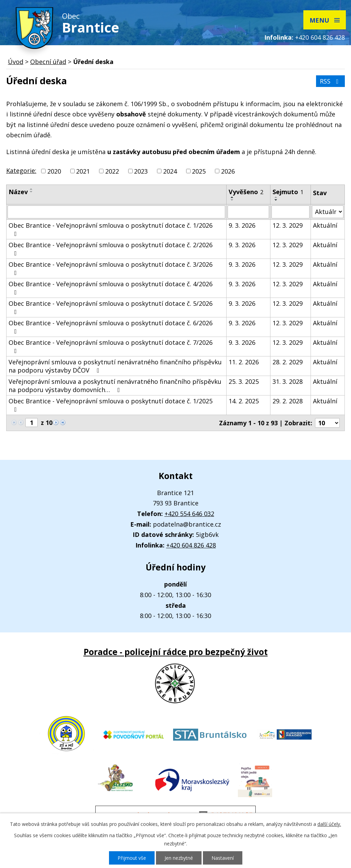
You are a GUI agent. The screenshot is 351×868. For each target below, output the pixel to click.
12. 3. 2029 (288, 225)
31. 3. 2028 (288, 381)
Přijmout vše (132, 858)
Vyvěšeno (246, 192)
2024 (170, 171)
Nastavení (223, 858)
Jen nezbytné (179, 858)
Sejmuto (288, 192)
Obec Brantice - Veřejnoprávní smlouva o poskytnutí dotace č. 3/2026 (111, 268)
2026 (228, 171)
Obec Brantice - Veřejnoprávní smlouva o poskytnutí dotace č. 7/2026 (111, 346)
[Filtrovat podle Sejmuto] (291, 212)
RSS (331, 81)
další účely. (329, 824)
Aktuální (325, 225)
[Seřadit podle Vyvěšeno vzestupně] (232, 197)
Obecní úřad (48, 62)
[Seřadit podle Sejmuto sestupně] (276, 200)
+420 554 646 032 (189, 514)
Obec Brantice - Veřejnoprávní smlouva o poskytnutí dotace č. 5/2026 (111, 307)
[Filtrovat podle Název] (116, 212)
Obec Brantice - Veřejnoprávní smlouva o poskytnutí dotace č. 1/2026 (111, 229)
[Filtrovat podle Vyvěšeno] (249, 212)
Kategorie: (21, 171)
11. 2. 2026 (244, 362)
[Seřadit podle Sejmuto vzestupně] (276, 197)
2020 (54, 171)
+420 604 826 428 (320, 37)
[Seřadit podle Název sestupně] (32, 192)
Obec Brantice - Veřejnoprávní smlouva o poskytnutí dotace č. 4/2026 (111, 288)
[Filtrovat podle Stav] (328, 212)
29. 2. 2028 (288, 401)
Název (18, 192)
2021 (83, 171)
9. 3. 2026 (242, 225)
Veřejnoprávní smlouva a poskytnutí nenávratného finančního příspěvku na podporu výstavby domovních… (115, 386)
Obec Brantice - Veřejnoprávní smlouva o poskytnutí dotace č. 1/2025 (111, 405)
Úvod (16, 62)
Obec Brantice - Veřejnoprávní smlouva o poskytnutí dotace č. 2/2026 (111, 249)
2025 (199, 171)
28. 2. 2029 (288, 362)
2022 (112, 171)
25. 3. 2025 (244, 381)
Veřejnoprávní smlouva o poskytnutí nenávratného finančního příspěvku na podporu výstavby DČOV (115, 366)
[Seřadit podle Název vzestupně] (32, 189)
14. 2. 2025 (244, 401)
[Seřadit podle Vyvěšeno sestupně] (232, 200)
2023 (141, 171)
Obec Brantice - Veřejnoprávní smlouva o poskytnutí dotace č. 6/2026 (111, 327)
